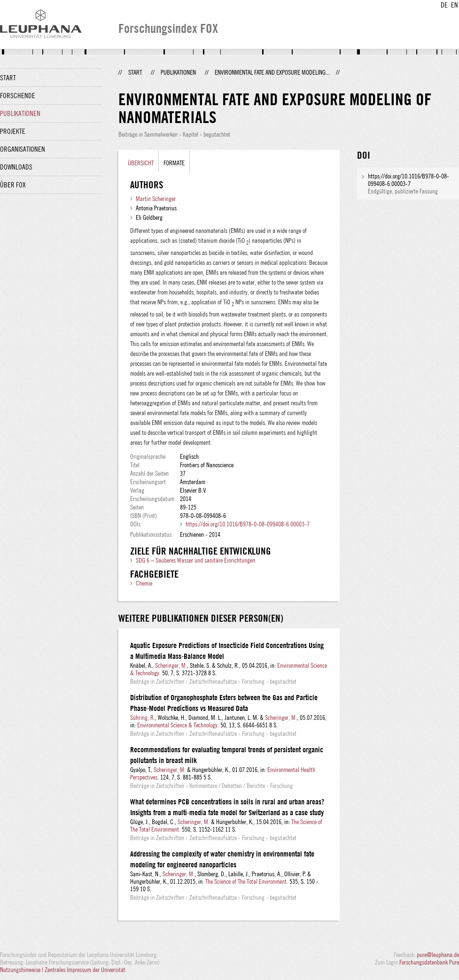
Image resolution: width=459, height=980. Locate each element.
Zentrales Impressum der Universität (85, 970)
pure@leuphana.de (438, 955)
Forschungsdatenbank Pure (429, 962)
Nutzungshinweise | (22, 970)
